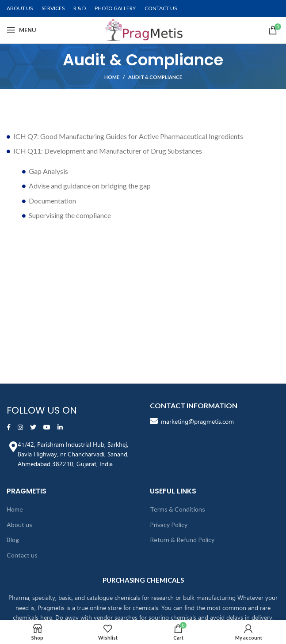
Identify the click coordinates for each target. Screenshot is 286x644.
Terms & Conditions (177, 509)
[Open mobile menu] (21, 30)
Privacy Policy (169, 525)
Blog (13, 540)
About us (19, 525)
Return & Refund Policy (182, 540)
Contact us (22, 555)
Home (112, 77)
